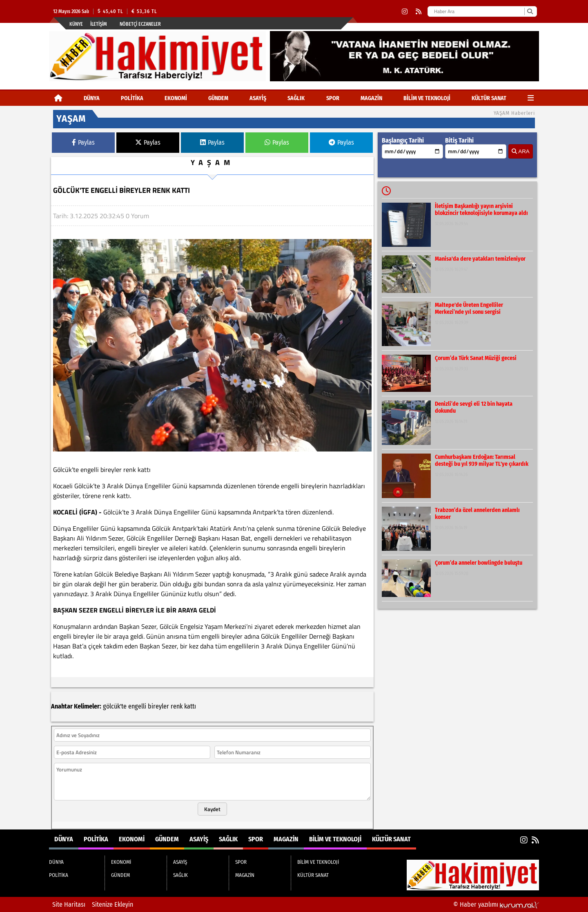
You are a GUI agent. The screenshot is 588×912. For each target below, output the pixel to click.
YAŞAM (212, 162)
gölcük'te (115, 706)
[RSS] (419, 12)
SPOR (333, 98)
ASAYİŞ (258, 98)
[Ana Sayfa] (58, 98)
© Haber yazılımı (496, 904)
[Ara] (530, 11)
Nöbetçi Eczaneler (140, 24)
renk (177, 706)
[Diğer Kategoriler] (531, 98)
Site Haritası (69, 904)
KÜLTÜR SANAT (489, 98)
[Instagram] (405, 12)
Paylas (83, 142)
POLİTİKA (132, 98)
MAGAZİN (371, 98)
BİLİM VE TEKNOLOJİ (427, 98)
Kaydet (212, 809)
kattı (190, 706)
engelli (137, 706)
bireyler (158, 706)
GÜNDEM (218, 98)
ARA (520, 151)
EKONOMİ (176, 98)
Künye (76, 24)
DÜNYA (92, 98)
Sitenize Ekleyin (112, 904)
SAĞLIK (296, 98)
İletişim (99, 24)
